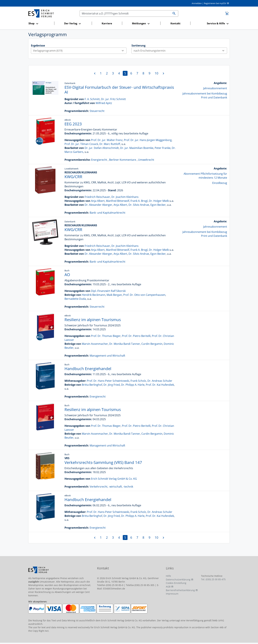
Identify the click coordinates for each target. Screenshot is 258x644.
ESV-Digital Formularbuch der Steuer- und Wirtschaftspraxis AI (119, 90)
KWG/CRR (73, 177)
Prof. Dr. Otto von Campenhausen (144, 295)
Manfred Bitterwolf (118, 201)
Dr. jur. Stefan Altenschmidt (102, 148)
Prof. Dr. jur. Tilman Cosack (81, 144)
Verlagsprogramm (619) (80, 51)
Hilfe (168, 576)
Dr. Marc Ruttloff (110, 144)
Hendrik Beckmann (94, 295)
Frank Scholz (138, 381)
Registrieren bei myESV (215, 3)
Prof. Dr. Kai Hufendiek (160, 385)
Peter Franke (163, 148)
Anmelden (197, 3)
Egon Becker (158, 205)
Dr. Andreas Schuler (160, 381)
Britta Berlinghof (92, 385)
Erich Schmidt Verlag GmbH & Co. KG (114, 479)
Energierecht (99, 160)
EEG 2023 (73, 124)
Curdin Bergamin (152, 344)
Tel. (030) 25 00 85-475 (213, 579)
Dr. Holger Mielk (159, 201)
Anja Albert (98, 201)
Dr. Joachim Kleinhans (125, 197)
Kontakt (175, 23)
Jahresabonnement (215, 88)
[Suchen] (125, 13)
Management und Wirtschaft (107, 356)
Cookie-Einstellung (176, 583)
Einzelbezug (220, 183)
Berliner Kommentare (123, 160)
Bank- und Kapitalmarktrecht (108, 213)
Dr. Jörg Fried (112, 385)
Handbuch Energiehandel (88, 369)
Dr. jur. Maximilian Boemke (137, 148)
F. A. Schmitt (92, 99)
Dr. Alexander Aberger (98, 205)
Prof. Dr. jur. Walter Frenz (107, 140)
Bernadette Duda (75, 299)
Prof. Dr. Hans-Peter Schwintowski (108, 381)
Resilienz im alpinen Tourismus (93, 320)
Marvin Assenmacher (95, 344)
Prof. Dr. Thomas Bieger (106, 336)
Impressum (172, 594)
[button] (40, 24)
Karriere (107, 23)
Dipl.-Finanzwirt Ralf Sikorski (108, 291)
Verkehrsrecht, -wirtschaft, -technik (111, 487)
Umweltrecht (146, 160)
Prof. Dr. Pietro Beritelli (136, 336)
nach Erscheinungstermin (180, 51)
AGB (168, 587)
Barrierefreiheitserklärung (180, 590)
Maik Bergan (114, 295)
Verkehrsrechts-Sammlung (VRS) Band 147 (103, 462)
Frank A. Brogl (139, 201)
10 (156, 73)
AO (67, 275)
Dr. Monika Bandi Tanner (125, 344)
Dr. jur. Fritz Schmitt (113, 99)
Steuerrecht (97, 111)
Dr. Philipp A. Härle (133, 385)
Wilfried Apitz (104, 103)
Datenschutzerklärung (178, 580)
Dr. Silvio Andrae (139, 205)
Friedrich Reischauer (97, 197)
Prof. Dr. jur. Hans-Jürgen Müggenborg (148, 140)
